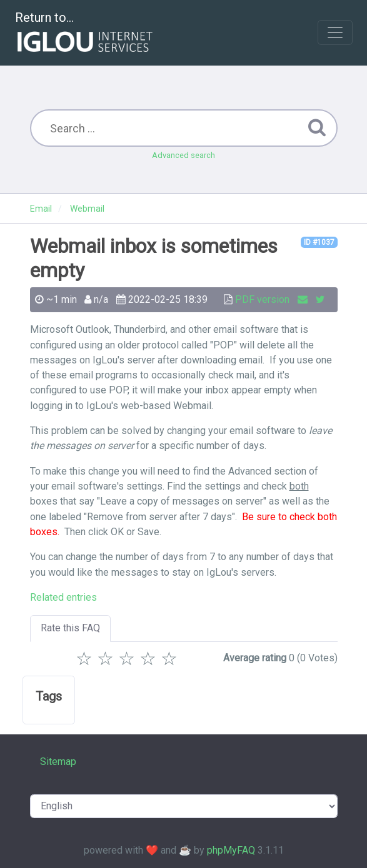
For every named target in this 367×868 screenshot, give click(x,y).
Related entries (63, 597)
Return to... (85, 33)
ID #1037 (319, 242)
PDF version (262, 299)
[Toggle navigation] (335, 32)
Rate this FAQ (70, 628)
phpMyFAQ (231, 850)
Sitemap (58, 762)
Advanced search (183, 155)
